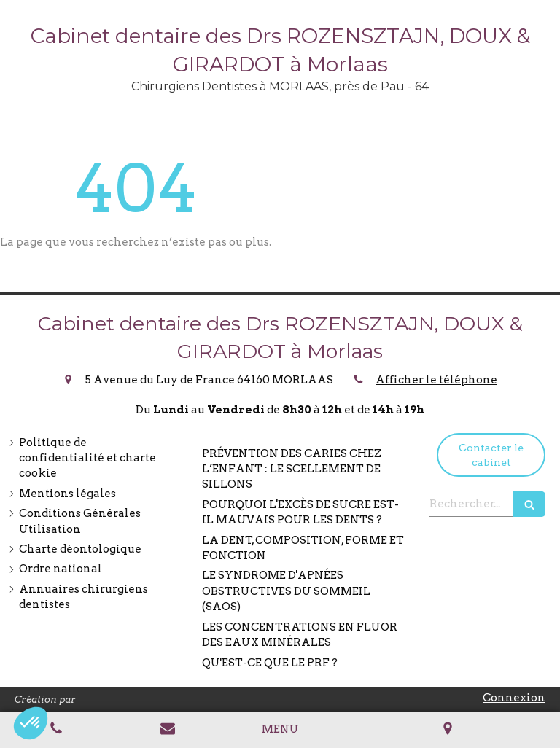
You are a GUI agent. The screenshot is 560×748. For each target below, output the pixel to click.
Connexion (514, 698)
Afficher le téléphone (436, 380)
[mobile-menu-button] (280, 729)
